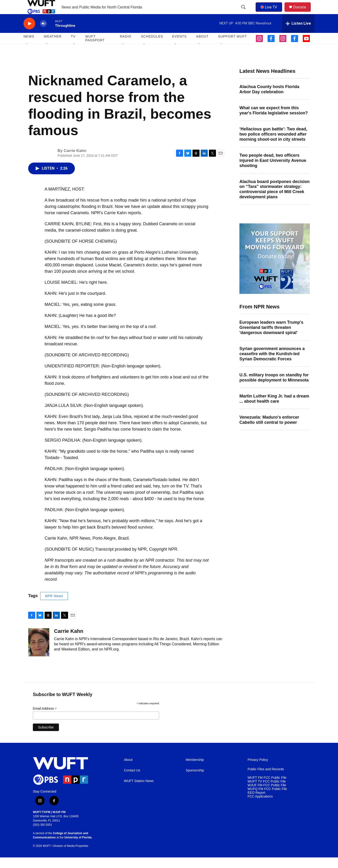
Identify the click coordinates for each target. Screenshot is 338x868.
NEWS (29, 47)
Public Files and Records (266, 780)
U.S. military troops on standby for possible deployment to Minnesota (274, 388)
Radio (125, 47)
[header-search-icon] (244, 12)
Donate (303, 12)
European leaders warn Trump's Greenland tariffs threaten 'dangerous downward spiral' (271, 338)
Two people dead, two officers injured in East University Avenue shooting (273, 171)
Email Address (45, 719)
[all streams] (298, 34)
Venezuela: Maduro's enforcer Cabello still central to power (269, 430)
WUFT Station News (139, 792)
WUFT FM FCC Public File (267, 788)
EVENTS (179, 47)
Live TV (270, 12)
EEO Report (256, 803)
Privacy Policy (258, 770)
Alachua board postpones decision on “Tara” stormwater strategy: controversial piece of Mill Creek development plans (275, 200)
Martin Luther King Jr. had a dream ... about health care (274, 409)
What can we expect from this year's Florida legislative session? (274, 121)
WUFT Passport (95, 49)
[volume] (43, 34)
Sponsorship (195, 781)
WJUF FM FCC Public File (267, 796)
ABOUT (202, 47)
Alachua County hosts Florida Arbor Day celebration (269, 100)
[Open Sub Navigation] (27, 54)
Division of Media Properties (71, 856)
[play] (29, 34)
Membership (195, 770)
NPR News (54, 607)
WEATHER (53, 47)
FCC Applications (260, 807)
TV (73, 47)
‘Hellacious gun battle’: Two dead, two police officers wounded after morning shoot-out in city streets (273, 145)
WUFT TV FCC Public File (267, 792)
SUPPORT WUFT (233, 47)
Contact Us (132, 781)
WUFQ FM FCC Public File (267, 800)
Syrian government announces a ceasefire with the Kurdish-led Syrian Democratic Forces (272, 364)
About (128, 770)
